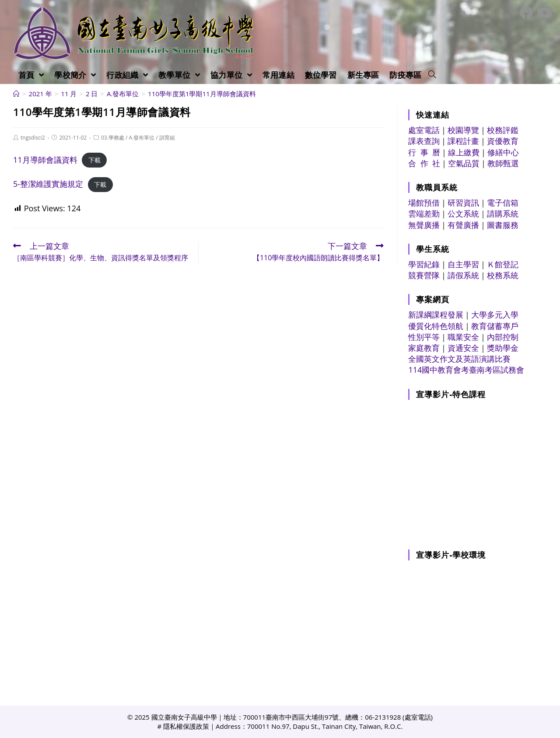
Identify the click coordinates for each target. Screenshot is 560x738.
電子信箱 (503, 203)
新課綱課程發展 (436, 315)
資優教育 (503, 141)
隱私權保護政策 (186, 726)
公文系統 (463, 213)
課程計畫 (463, 141)
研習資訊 (463, 203)
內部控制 (503, 337)
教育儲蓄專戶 (495, 326)
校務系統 (503, 275)
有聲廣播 (463, 225)
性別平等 (424, 337)
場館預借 (424, 203)
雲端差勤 (424, 213)
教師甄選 (503, 163)
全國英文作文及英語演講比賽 (459, 359)
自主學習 (463, 264)
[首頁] (16, 94)
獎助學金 (503, 348)
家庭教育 (424, 348)
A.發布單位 (142, 138)
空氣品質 (464, 163)
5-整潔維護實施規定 (48, 184)
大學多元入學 (495, 315)
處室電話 (424, 130)
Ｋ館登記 (503, 264)
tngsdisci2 (33, 138)
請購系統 (503, 213)
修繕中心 (503, 152)
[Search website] (432, 75)
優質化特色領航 (436, 326)
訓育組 (167, 138)
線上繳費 (464, 152)
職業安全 (463, 337)
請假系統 (463, 275)
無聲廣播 (424, 225)
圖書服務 (503, 225)
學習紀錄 (424, 264)
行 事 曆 (424, 152)
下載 (94, 160)
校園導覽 (463, 130)
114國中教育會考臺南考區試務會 (466, 370)
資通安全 (463, 348)
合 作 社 (424, 163)
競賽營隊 (424, 275)
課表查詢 (424, 141)
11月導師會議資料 (45, 160)
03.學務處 (113, 138)
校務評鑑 (503, 130)
